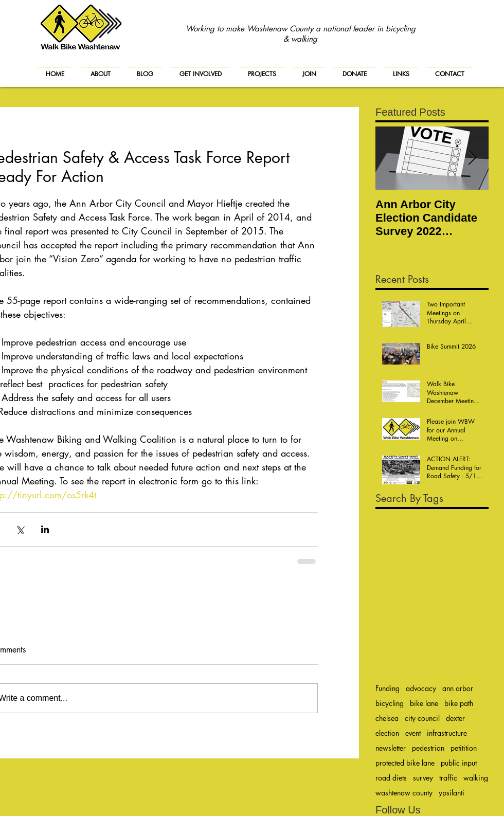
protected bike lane (405, 763)
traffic (448, 778)
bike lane (424, 703)
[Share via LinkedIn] (45, 529)
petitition (464, 748)
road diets (391, 778)
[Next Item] (472, 158)
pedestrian (428, 748)
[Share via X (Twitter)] (20, 529)
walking (476, 778)
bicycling (390, 703)
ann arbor (458, 688)
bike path (459, 703)
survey (423, 778)
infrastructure (447, 733)
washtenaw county (404, 793)
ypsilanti (452, 793)
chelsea (387, 718)
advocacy (421, 688)
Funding (388, 688)
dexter (455, 718)
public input (459, 763)
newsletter (391, 748)
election (387, 733)
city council (422, 718)
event (413, 733)
